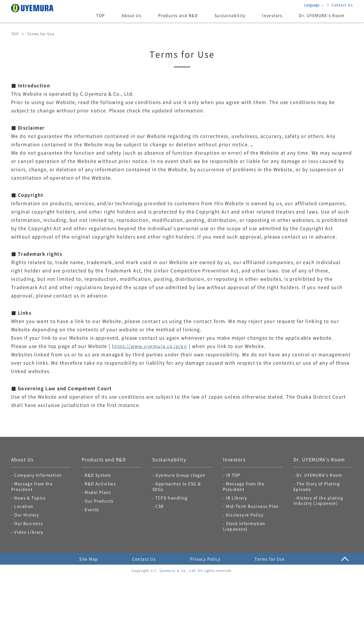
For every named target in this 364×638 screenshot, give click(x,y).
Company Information (38, 475)
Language (312, 5)
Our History (27, 515)
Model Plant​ (98, 492)
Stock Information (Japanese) (244, 526)
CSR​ (159, 506)
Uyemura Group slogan (180, 475)
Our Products (99, 501)
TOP (100, 15)
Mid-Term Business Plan (252, 506)
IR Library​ (236, 498)
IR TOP (233, 475)
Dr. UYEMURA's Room (322, 15)
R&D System (98, 475)
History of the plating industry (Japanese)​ (318, 500)
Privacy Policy (205, 559)
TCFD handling (172, 498)
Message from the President (32, 486)
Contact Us (342, 5)
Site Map (89, 559)
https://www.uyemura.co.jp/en (149, 346)
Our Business (29, 523)
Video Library (29, 532)
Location (24, 506)
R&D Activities (100, 484)
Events (92, 509)
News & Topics (30, 498)
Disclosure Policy (245, 515)
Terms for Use (270, 559)
